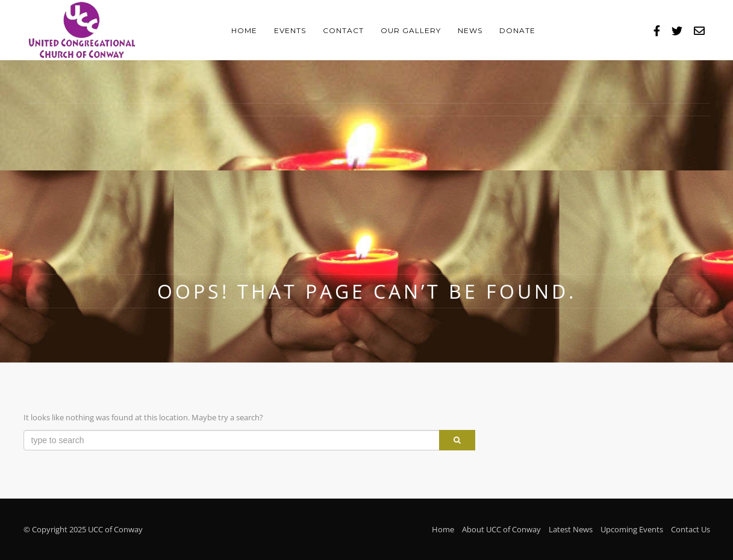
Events (290, 30)
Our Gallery (411, 30)
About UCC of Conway (501, 529)
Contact (343, 30)
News (470, 30)
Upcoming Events (632, 529)
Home (244, 30)
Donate (517, 30)
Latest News (571, 529)
